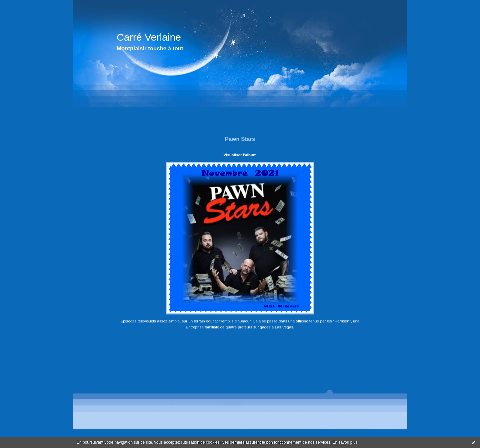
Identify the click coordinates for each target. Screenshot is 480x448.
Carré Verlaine (149, 37)
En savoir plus (345, 442)
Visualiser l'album (240, 155)
